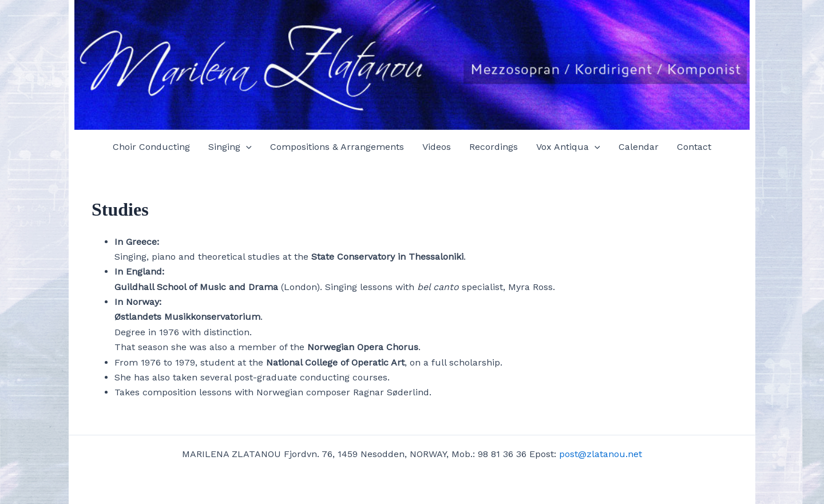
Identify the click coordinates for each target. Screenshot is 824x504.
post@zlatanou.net (601, 454)
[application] (246, 147)
